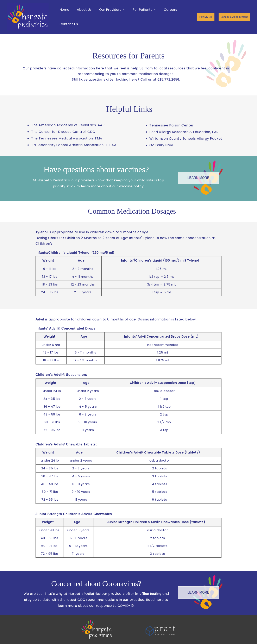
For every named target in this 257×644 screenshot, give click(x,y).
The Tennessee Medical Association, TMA (67, 138)
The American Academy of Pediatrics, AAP (68, 125)
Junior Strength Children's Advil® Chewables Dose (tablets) (156, 522)
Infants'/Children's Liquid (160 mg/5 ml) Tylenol (160, 260)
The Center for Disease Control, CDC (63, 132)
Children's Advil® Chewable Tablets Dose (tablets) (158, 452)
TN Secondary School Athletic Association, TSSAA (74, 145)
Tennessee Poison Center (172, 125)
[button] (110, 10)
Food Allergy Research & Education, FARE (185, 132)
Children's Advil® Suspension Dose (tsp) (163, 383)
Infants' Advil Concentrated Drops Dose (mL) (161, 336)
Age (81, 260)
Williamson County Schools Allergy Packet (186, 139)
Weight (48, 260)
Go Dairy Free (161, 145)
